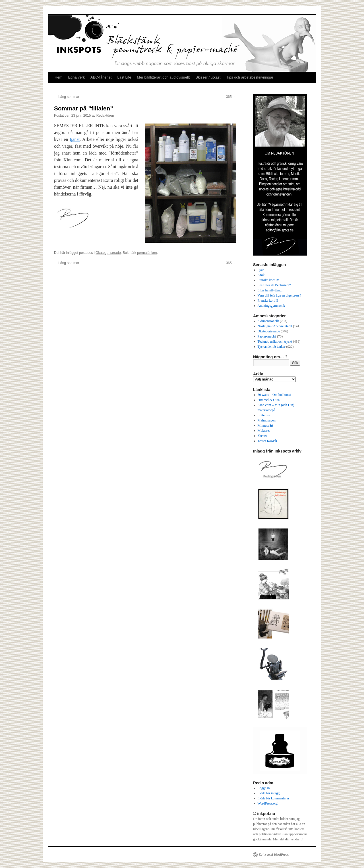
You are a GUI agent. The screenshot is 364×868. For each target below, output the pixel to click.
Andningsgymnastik (271, 306)
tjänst (75, 139)
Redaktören (105, 116)
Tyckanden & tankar (272, 347)
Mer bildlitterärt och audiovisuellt (164, 77)
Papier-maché (267, 336)
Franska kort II (268, 301)
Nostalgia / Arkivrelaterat (275, 326)
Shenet (262, 436)
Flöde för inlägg (269, 793)
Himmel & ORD (269, 400)
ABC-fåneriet (101, 77)
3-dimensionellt (268, 321)
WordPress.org (268, 803)
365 (231, 97)
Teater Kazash (267, 441)
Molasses (264, 431)
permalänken (147, 253)
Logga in (264, 788)
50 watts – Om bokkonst (274, 395)
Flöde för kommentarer (273, 798)
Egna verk (76, 77)
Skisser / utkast (208, 77)
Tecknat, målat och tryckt (275, 342)
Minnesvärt (265, 425)
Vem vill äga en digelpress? (279, 295)
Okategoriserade (108, 253)
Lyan (261, 270)
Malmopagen (267, 420)
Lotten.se (264, 415)
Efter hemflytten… (271, 290)
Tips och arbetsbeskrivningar (250, 77)
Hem (58, 77)
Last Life (124, 77)
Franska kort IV (268, 280)
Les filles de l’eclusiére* (274, 285)
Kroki (262, 275)
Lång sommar (67, 97)
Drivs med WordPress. (274, 855)
